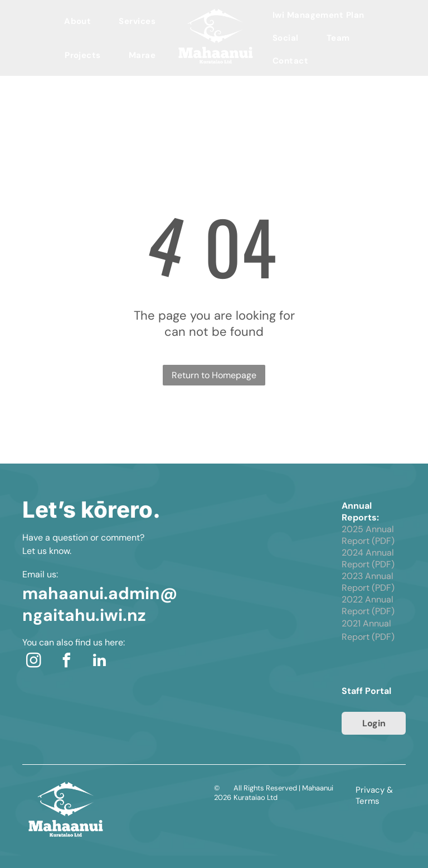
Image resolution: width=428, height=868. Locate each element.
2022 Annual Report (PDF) (368, 605)
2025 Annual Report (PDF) (368, 535)
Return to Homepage (214, 375)
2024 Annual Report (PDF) (368, 558)
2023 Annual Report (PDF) (368, 582)
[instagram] (33, 662)
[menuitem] (77, 21)
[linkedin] (99, 662)
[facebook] (66, 662)
